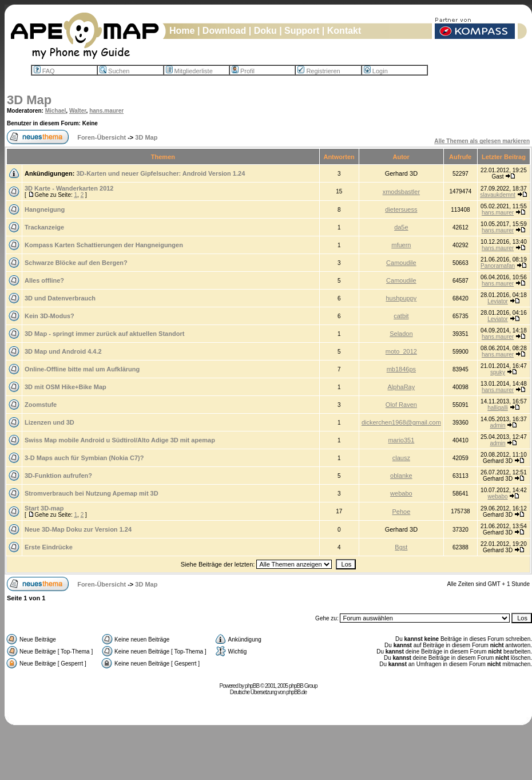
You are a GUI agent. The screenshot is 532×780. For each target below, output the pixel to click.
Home (182, 31)
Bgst (401, 547)
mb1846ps (401, 369)
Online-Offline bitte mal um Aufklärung (82, 369)
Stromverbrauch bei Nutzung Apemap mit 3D (92, 493)
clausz (401, 458)
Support (302, 31)
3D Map (29, 100)
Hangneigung (45, 209)
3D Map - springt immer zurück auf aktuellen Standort (104, 334)
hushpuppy (401, 298)
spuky (498, 372)
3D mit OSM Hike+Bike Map (65, 387)
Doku (265, 31)
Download (224, 31)
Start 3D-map (44, 508)
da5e (401, 227)
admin (497, 425)
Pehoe (401, 512)
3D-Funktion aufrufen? (58, 476)
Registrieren (319, 71)
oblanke (401, 476)
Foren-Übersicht (102, 137)
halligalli (498, 408)
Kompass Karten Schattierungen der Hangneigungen (104, 245)
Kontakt (344, 31)
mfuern (401, 245)
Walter (78, 111)
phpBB (252, 686)
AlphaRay (402, 387)
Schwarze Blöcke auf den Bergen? (76, 263)
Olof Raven (401, 405)
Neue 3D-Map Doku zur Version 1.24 (78, 529)
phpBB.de (296, 692)
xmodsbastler (401, 192)
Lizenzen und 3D (49, 422)
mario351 (401, 440)
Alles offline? (44, 280)
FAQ (44, 71)
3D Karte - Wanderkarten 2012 (69, 188)
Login (376, 71)
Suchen (114, 71)
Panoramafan (498, 266)
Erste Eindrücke (49, 547)
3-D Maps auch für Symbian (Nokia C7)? (84, 458)
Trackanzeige (44, 227)
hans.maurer (106, 111)
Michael (56, 111)
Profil (243, 71)
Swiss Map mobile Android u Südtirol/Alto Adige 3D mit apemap (120, 440)
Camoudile (401, 263)
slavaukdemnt (498, 195)
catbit (401, 316)
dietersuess (401, 209)
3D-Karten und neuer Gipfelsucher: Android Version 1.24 (160, 173)
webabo (401, 493)
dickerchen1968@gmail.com (401, 422)
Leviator (498, 301)
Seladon (401, 334)
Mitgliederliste (189, 71)
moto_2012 (401, 351)
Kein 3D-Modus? (49, 316)
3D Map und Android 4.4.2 (63, 351)
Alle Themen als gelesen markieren (482, 141)
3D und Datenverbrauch (60, 298)
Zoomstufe (41, 405)
